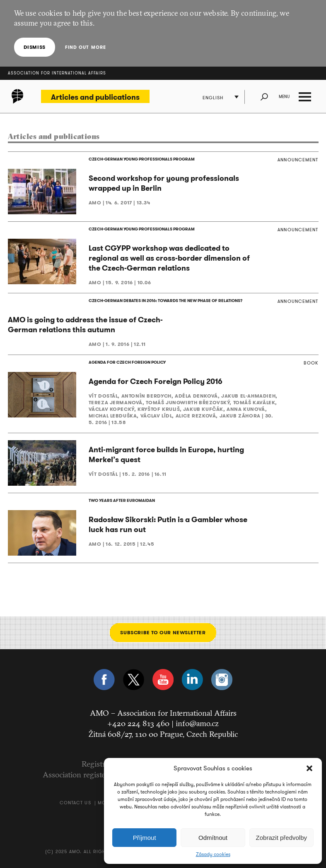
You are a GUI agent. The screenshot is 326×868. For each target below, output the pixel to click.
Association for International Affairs (57, 73)
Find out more (86, 47)
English (213, 98)
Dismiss (35, 47)
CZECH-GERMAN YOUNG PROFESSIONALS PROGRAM (142, 159)
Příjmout (145, 838)
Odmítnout (213, 838)
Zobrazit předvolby (281, 838)
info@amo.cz (197, 723)
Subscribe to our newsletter (163, 632)
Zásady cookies (213, 854)
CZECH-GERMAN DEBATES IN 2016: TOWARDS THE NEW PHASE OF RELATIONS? (165, 301)
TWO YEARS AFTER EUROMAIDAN (122, 500)
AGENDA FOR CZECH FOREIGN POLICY (127, 362)
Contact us (75, 803)
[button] (309, 768)
